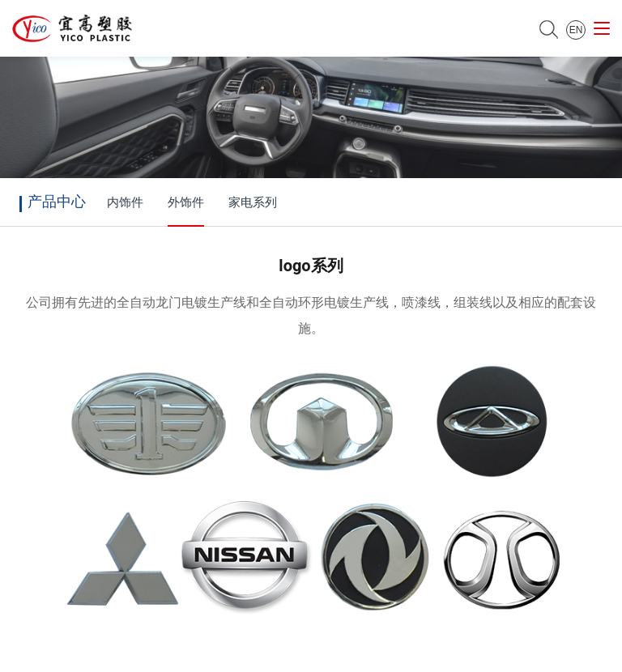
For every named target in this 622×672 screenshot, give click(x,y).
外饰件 (186, 202)
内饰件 (125, 202)
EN (576, 30)
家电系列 (253, 202)
